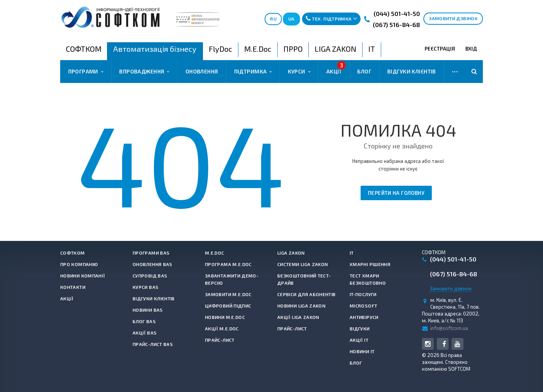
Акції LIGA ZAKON (298, 317)
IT (352, 253)
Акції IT (359, 340)
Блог (364, 71)
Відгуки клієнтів (412, 71)
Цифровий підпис (228, 306)
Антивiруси (364, 317)
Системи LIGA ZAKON (303, 264)
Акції (336, 68)
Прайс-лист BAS (153, 344)
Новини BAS (148, 310)
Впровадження (144, 72)
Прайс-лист (220, 340)
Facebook (444, 344)
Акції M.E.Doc (222, 328)
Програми (86, 72)
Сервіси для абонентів (307, 294)
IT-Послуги (363, 294)
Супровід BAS (150, 276)
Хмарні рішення (370, 264)
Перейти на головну (396, 193)
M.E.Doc (215, 253)
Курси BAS (145, 287)
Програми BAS (151, 253)
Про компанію (79, 264)
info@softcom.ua (449, 328)
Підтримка (253, 72)
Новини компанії (82, 276)
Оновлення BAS (153, 264)
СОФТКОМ (73, 253)
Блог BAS (144, 321)
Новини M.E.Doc (225, 317)
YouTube (458, 344)
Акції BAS (145, 333)
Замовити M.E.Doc (228, 294)
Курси (299, 72)
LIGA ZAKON (291, 253)
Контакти (73, 287)
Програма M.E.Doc (228, 264)
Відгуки (360, 328)
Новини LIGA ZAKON (301, 306)
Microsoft (363, 306)
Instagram (428, 344)
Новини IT (362, 351)
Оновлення (202, 71)
